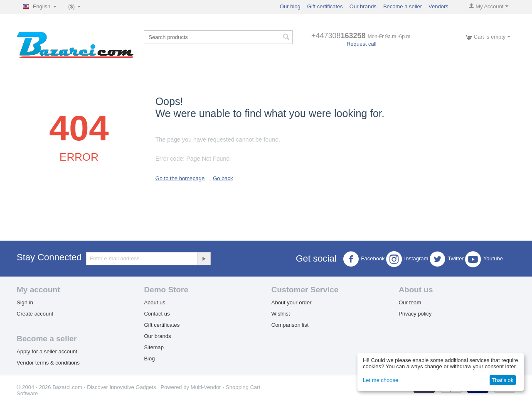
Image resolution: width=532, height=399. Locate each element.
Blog (149, 359)
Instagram (407, 259)
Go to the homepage (180, 178)
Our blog (290, 6)
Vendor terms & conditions (48, 363)
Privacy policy (415, 314)
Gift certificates (325, 6)
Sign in (25, 302)
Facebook (364, 259)
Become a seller (403, 6)
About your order (292, 302)
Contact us (157, 314)
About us (154, 302)
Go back (223, 178)
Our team (410, 302)
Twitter (446, 259)
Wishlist (281, 314)
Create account (35, 314)
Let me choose (381, 380)
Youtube (484, 259)
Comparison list (290, 325)
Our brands (363, 6)
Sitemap (154, 347)
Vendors (438, 6)
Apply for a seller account (47, 351)
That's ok (502, 380)
